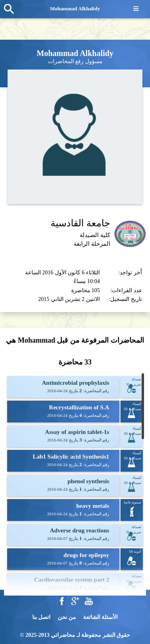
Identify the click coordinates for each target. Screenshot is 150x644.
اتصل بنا (42, 617)
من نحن (67, 617)
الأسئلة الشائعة (101, 617)
